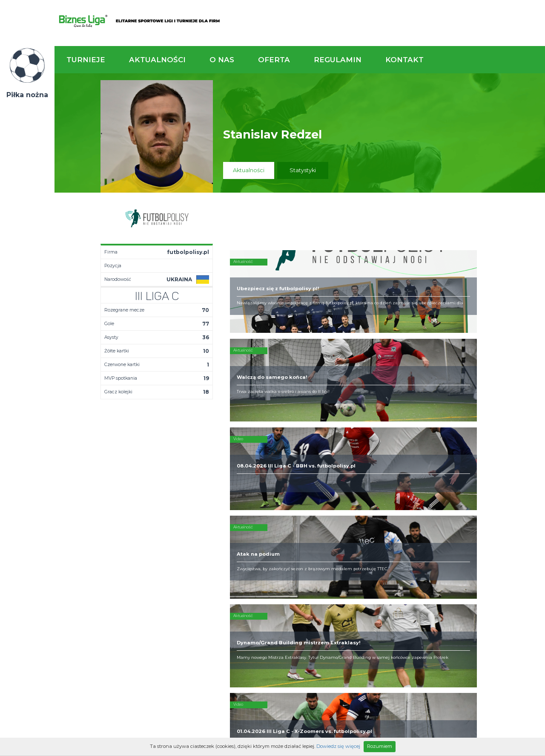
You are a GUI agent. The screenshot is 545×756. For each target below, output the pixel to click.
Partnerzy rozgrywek (300, 601)
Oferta (274, 60)
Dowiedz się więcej (338, 746)
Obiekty (263, 541)
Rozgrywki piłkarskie (352, 528)
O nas (222, 60)
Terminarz (194, 534)
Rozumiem (380, 746)
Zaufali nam (268, 534)
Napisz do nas (500, 481)
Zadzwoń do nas (377, 481)
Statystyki (303, 170)
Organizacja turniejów (354, 534)
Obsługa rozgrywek (278, 548)
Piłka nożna (27, 95)
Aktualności (157, 60)
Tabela (190, 541)
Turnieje (86, 60)
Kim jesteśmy (270, 528)
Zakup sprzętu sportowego (343, 545)
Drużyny (191, 548)
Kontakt (404, 60)
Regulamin (338, 60)
